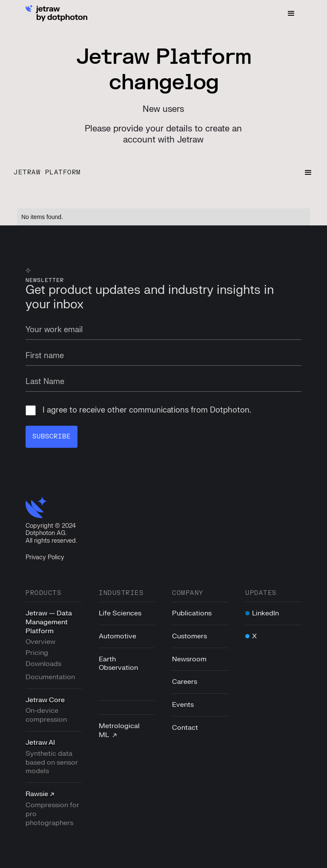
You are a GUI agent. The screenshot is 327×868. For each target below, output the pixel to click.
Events (183, 705)
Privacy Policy (45, 557)
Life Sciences (120, 613)
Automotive (118, 636)
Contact (185, 728)
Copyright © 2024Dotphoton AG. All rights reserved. (51, 533)
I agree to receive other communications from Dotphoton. (138, 410)
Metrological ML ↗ (119, 730)
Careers (185, 682)
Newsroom (189, 659)
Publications (192, 613)
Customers (189, 636)
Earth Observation (118, 664)
